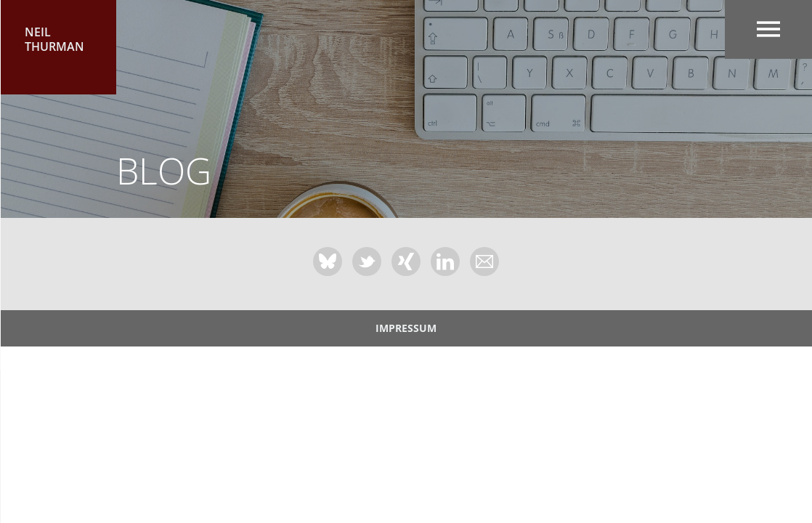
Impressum (406, 328)
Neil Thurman (54, 39)
